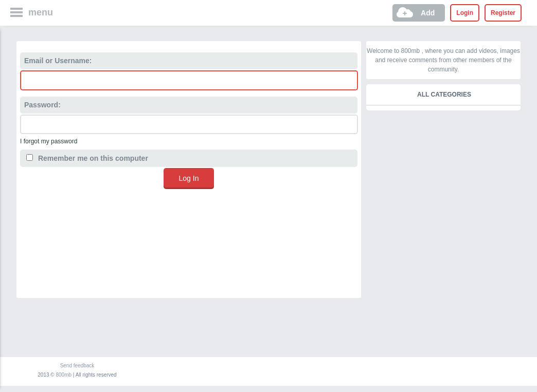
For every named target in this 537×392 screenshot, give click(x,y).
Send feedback (77, 366)
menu (41, 12)
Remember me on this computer (87, 158)
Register (503, 13)
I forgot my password (49, 141)
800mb (64, 375)
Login (465, 13)
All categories (444, 95)
